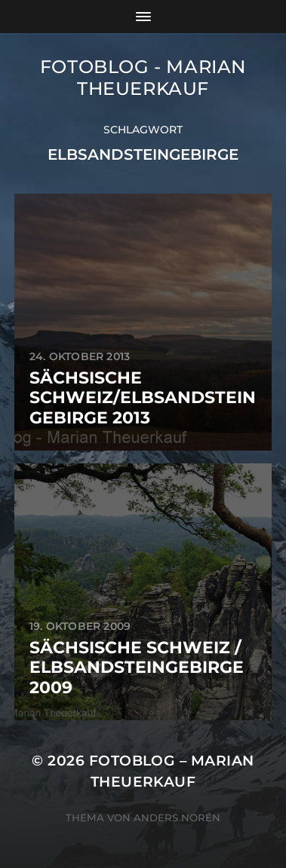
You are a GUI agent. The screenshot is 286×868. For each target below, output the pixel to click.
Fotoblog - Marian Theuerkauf (143, 78)
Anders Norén (177, 818)
